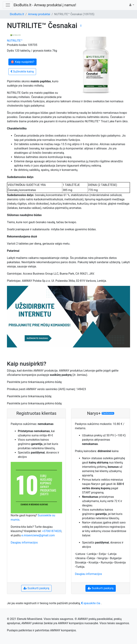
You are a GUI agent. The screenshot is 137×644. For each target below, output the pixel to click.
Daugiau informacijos (24, 542)
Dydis (10, 51)
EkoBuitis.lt (17, 14)
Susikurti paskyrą (36, 588)
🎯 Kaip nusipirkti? (22, 62)
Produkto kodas (17, 45)
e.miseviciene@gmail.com (38, 535)
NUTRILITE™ (15, 41)
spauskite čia (91, 603)
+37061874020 (52, 531)
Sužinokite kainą (22, 72)
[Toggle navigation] (8, 5)
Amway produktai (39, 14)
